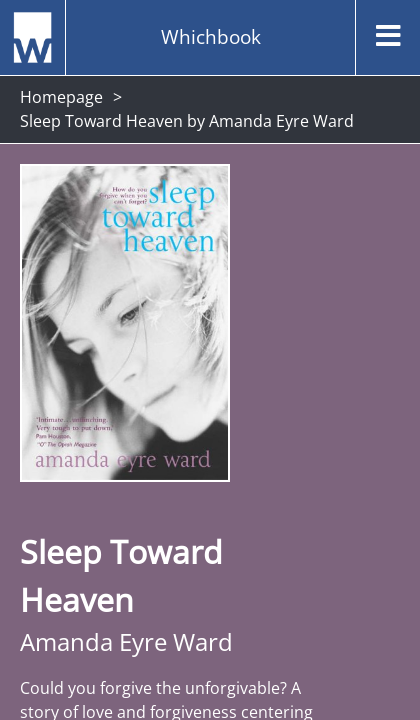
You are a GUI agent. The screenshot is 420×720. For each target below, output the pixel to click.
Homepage (61, 97)
